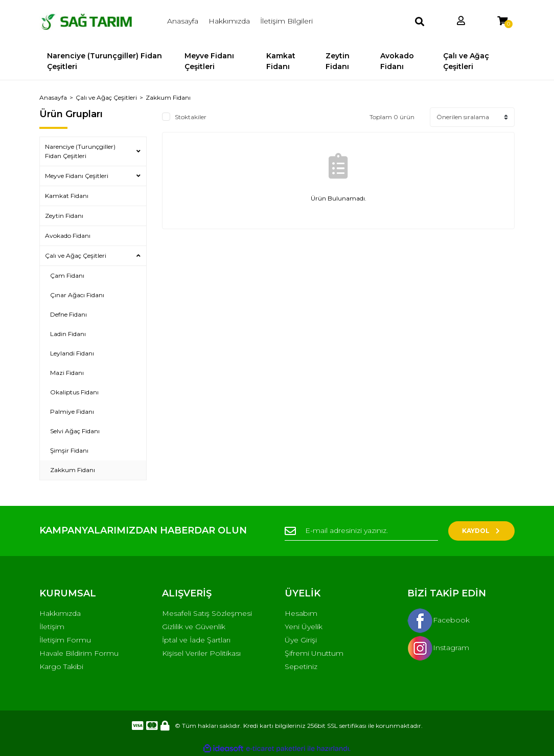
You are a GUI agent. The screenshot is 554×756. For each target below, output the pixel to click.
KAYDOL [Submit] (482, 531)
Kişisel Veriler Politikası (201, 653)
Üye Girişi (301, 640)
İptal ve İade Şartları (196, 640)
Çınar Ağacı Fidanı (77, 295)
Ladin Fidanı (68, 334)
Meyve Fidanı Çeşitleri (77, 176)
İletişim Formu (65, 640)
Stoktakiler (191, 117)
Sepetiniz (301, 666)
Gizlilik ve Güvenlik (194, 627)
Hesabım (301, 613)
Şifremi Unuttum (314, 653)
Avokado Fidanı (68, 236)
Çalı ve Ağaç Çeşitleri (76, 255)
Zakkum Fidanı (168, 97)
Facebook (438, 620)
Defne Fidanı (68, 314)
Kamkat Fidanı (67, 196)
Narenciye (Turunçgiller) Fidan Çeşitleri (80, 151)
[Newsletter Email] (361, 531)
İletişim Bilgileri (286, 21)
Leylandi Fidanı (72, 353)
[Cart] (502, 21)
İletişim (52, 627)
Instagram (438, 648)
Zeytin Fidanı (64, 216)
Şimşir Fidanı (69, 450)
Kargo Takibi (61, 666)
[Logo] (93, 21)
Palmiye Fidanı (72, 412)
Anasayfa (183, 21)
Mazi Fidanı (67, 373)
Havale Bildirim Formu (79, 653)
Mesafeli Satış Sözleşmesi (207, 613)
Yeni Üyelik (304, 627)
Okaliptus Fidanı (74, 392)
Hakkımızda (229, 21)
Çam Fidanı (67, 275)
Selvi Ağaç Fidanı (75, 431)
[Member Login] (461, 21)
